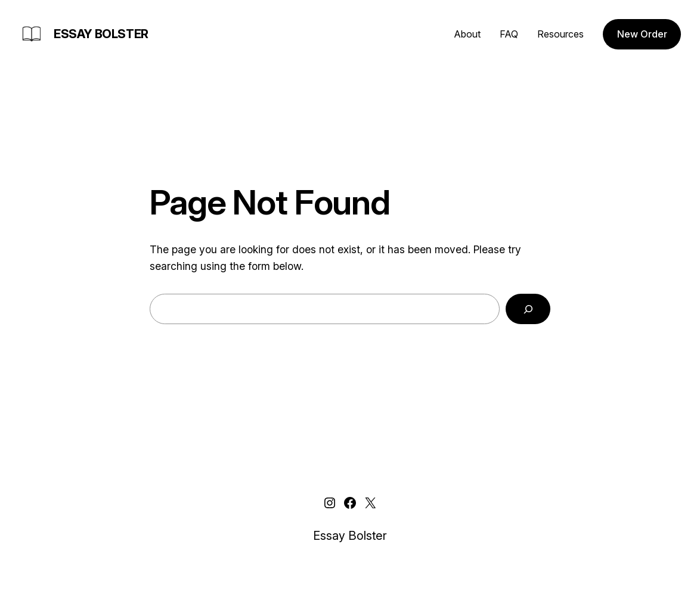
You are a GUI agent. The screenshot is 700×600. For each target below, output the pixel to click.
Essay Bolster (101, 34)
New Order (642, 34)
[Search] (528, 309)
